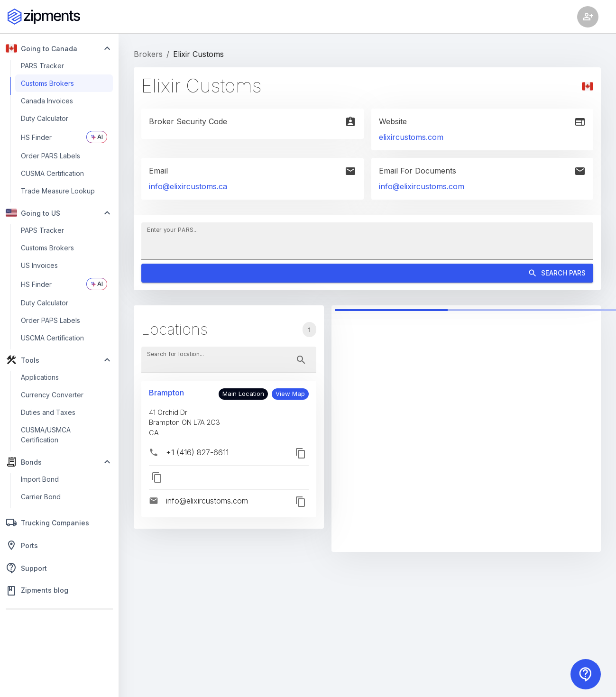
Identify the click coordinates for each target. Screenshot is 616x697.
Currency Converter (52, 395)
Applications (40, 377)
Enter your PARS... (172, 229)
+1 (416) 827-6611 (197, 452)
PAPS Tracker (42, 230)
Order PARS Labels (51, 156)
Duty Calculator (45, 118)
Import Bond (40, 479)
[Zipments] (44, 17)
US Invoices (39, 265)
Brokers (148, 54)
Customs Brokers (47, 83)
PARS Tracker (42, 66)
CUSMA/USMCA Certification (46, 435)
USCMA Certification (52, 338)
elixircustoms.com (411, 137)
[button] (290, 394)
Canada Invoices (47, 101)
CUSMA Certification (52, 173)
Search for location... (175, 353)
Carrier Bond (41, 497)
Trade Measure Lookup (58, 191)
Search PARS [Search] (367, 273)
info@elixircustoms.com (422, 186)
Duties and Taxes (48, 412)
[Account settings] (588, 17)
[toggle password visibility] (301, 360)
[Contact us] (586, 674)
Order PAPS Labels (51, 320)
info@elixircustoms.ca (188, 186)
